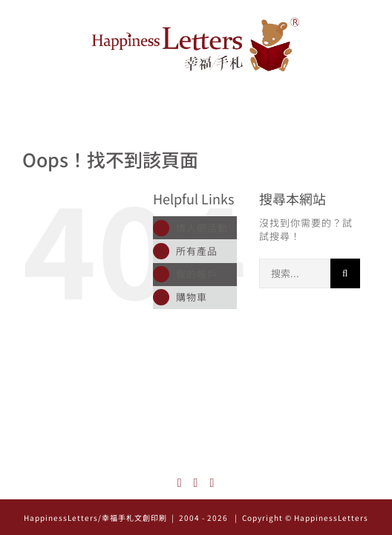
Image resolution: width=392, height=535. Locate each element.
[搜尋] (345, 273)
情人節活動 (202, 228)
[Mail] (212, 483)
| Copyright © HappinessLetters (300, 518)
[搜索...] (295, 273)
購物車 (192, 297)
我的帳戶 (197, 274)
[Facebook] (196, 483)
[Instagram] (180, 483)
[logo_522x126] (196, 23)
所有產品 (197, 251)
